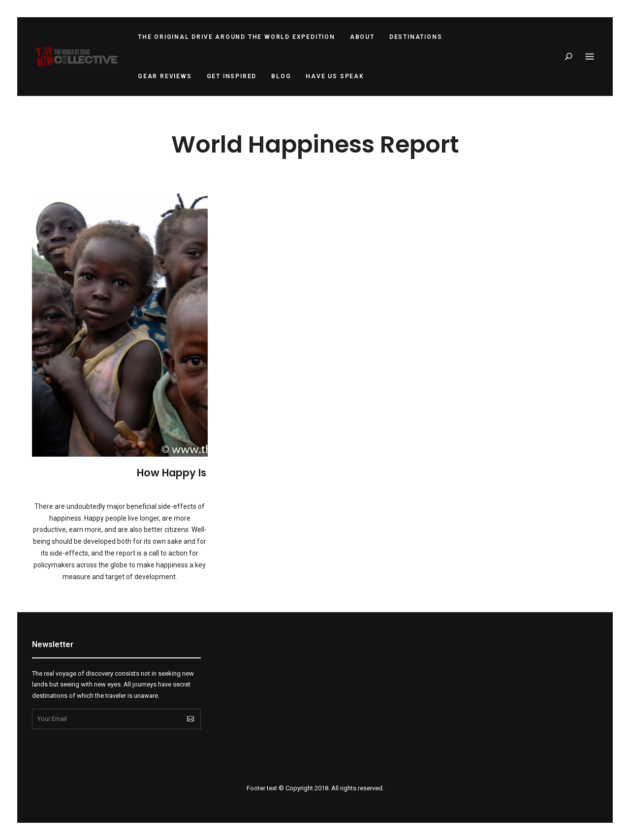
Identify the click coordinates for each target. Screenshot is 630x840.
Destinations (416, 37)
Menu (590, 57)
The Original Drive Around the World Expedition (236, 37)
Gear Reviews (165, 76)
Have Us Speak (335, 76)
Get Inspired (232, 76)
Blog (281, 76)
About (362, 37)
